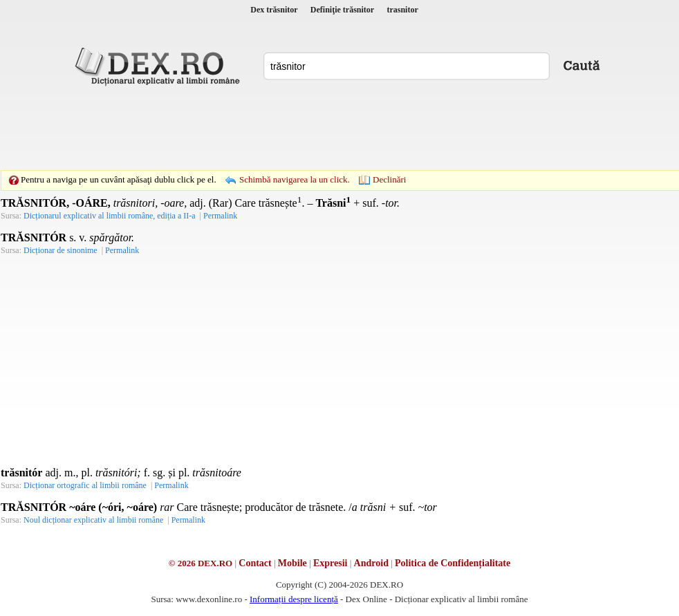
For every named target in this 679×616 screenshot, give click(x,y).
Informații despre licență (294, 599)
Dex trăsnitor (274, 10)
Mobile (292, 563)
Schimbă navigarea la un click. (295, 179)
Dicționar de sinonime (61, 250)
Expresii (331, 563)
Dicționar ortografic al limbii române (85, 485)
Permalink (171, 485)
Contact (255, 563)
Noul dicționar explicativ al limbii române (93, 520)
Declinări (389, 179)
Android (371, 563)
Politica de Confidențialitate (453, 563)
